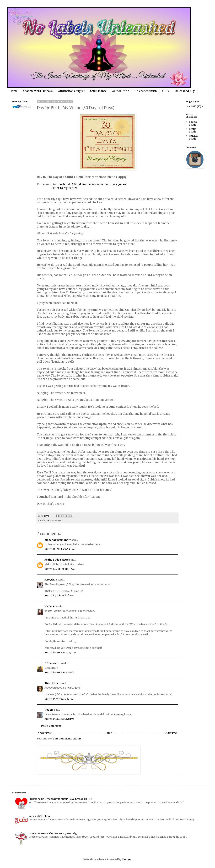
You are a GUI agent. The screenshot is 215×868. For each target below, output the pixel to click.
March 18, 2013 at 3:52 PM (59, 672)
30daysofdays (54, 520)
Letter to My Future (64, 188)
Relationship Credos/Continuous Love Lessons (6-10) (61, 799)
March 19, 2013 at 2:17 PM (59, 699)
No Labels (51, 606)
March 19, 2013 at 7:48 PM (59, 719)
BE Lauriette (52, 663)
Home (14, 91)
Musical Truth (193, 137)
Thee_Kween (52, 683)
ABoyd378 (51, 580)
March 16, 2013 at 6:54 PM (60, 549)
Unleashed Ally (185, 91)
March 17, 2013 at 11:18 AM (60, 569)
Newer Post (45, 733)
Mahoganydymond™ (58, 540)
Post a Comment (51, 726)
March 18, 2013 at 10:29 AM (60, 653)
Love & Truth (193, 123)
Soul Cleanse (98, 91)
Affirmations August (71, 91)
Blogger (127, 859)
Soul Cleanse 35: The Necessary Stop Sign (54, 833)
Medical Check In (40, 816)
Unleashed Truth (146, 91)
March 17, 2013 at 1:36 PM (59, 595)
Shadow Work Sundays (38, 91)
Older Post (171, 733)
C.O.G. (166, 91)
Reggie (49, 710)
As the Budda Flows (57, 560)
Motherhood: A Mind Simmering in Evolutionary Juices (90, 184)
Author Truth (121, 91)
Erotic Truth (192, 130)
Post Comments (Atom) (67, 739)
